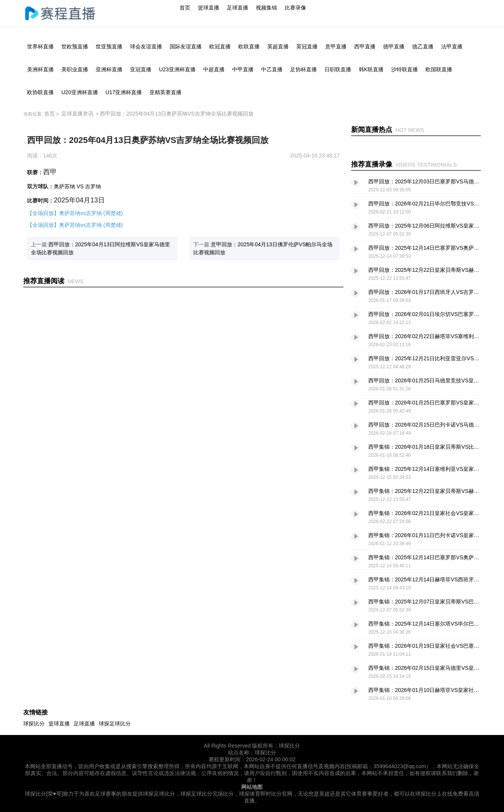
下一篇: (263, 248)
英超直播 (278, 47)
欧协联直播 (40, 92)
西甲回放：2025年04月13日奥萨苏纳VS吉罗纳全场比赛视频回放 (177, 114)
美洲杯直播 (40, 69)
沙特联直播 (404, 69)
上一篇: (100, 248)
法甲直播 (452, 47)
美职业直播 (75, 69)
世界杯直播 (40, 47)
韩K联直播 (371, 69)
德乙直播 (423, 47)
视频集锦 (266, 8)
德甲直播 (394, 47)
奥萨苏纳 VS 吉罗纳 (77, 186)
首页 (185, 8)
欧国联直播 (439, 69)
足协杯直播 (303, 69)
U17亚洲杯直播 (124, 92)
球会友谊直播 (146, 47)
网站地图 (252, 787)
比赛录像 (295, 8)
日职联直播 (338, 69)
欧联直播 (249, 47)
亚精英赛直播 (165, 92)
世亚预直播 (109, 47)
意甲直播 (336, 47)
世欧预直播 (75, 47)
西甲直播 (365, 47)
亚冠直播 (141, 69)
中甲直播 (243, 69)
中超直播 (214, 69)
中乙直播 (272, 69)
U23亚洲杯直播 (177, 69)
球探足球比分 (115, 724)
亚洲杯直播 (109, 69)
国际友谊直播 (186, 47)
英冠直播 (307, 47)
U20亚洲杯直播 (80, 92)
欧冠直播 (220, 47)
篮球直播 (209, 8)
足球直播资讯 (77, 114)
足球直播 (238, 8)
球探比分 (34, 724)
